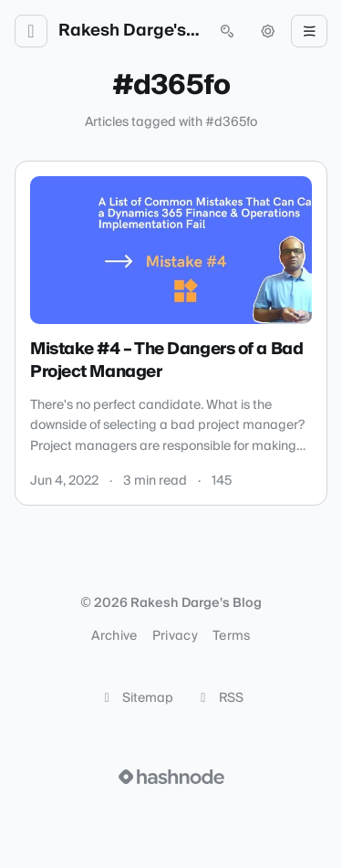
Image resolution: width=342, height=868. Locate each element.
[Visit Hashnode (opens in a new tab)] (171, 777)
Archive (114, 636)
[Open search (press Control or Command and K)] (227, 31)
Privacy (175, 636)
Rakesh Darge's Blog (129, 31)
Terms (232, 636)
